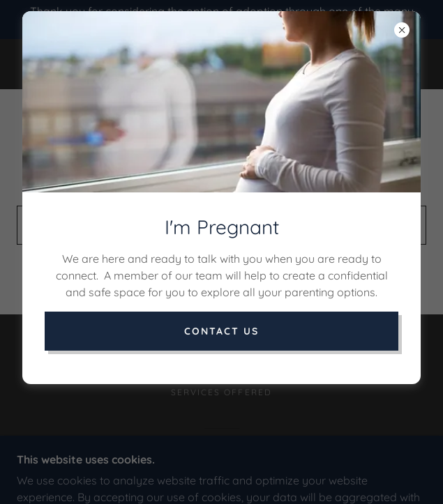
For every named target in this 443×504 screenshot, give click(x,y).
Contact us (221, 331)
